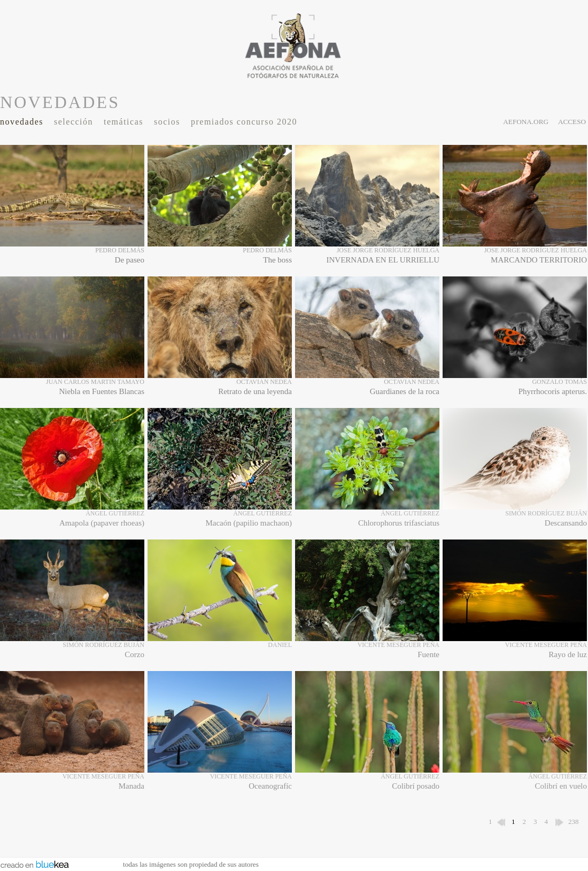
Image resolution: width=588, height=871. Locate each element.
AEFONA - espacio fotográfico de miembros (294, 45)
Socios (167, 122)
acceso (572, 122)
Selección (73, 122)
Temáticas (123, 122)
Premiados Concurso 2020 (244, 122)
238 (574, 822)
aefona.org (526, 122)
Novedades (22, 122)
